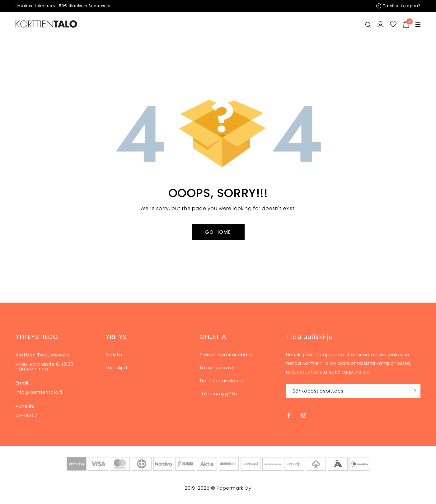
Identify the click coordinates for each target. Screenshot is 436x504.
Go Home (218, 232)
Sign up (413, 391)
